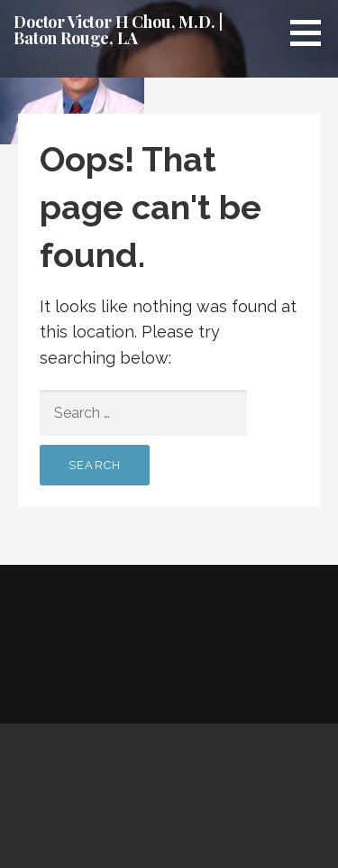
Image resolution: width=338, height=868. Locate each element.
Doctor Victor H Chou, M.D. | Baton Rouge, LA (118, 30)
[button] (312, 32)
